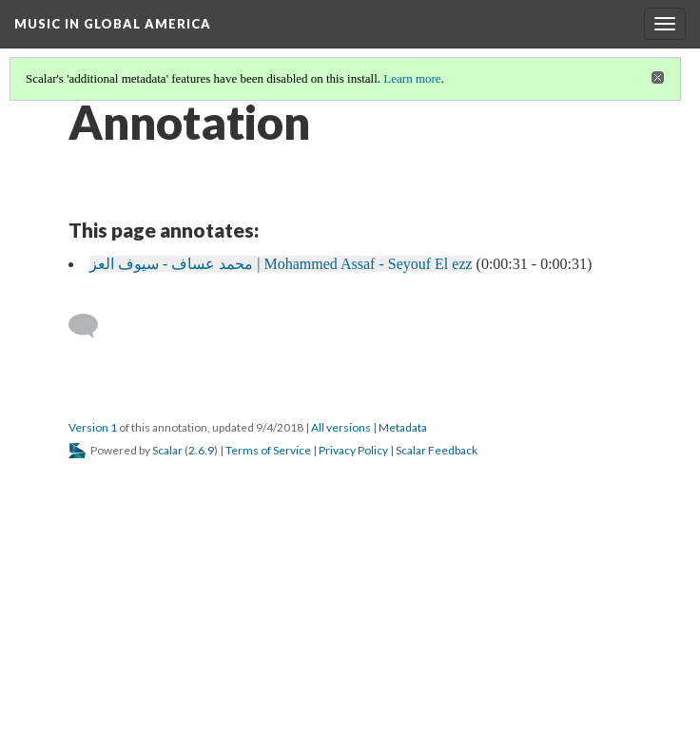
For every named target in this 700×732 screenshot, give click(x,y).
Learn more (412, 78)
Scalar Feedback (437, 450)
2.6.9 (201, 450)
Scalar (167, 450)
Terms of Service (268, 450)
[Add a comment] (92, 326)
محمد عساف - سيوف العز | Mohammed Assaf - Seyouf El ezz (281, 264)
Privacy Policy (353, 450)
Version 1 (93, 427)
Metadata (403, 427)
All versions (341, 427)
